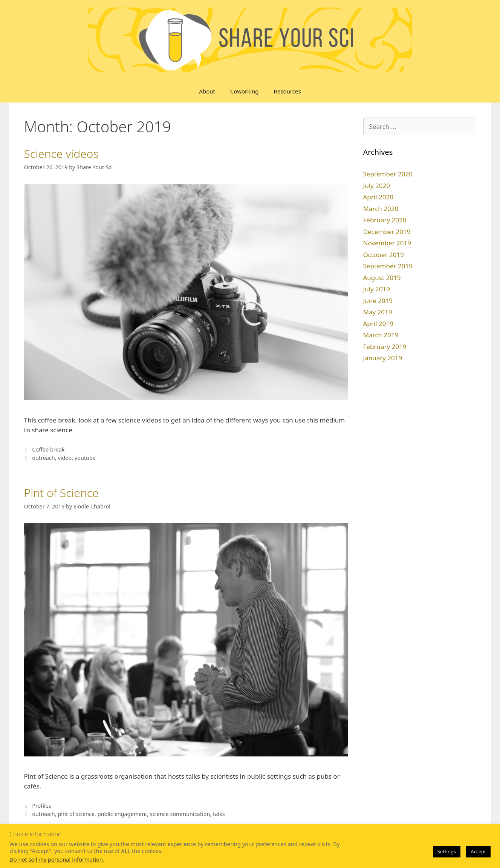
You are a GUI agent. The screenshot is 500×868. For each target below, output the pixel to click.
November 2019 (387, 243)
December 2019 (387, 232)
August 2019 (382, 278)
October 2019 (384, 255)
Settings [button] (447, 851)
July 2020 (377, 186)
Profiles (42, 806)
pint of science (76, 814)
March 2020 (381, 209)
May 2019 (378, 312)
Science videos (61, 154)
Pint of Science (61, 493)
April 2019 (378, 324)
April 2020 (378, 197)
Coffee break (48, 449)
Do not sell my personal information (56, 859)
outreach (44, 458)
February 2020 (385, 220)
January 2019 (383, 358)
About (207, 91)
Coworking (245, 91)
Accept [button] (478, 851)
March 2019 (381, 335)
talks (219, 814)
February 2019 (385, 347)
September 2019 (388, 266)
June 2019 (378, 301)
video (65, 458)
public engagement (122, 814)
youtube (85, 458)
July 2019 (377, 289)
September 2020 (388, 174)
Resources (287, 91)
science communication (180, 814)
